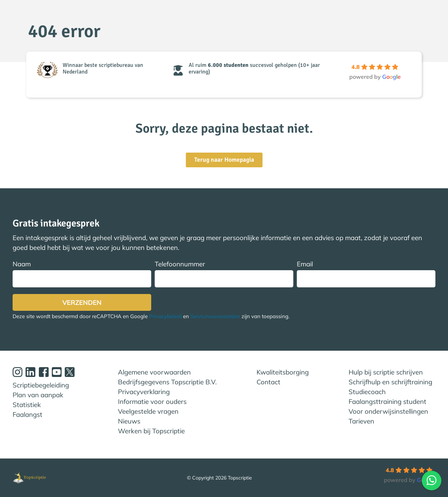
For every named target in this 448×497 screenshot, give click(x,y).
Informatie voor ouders (152, 401)
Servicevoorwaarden (215, 317)
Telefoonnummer (224, 274)
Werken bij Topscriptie (151, 431)
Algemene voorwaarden (154, 372)
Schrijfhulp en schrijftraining (390, 382)
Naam (82, 274)
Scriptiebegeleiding (41, 385)
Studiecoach (367, 392)
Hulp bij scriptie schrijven (386, 372)
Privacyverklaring (144, 392)
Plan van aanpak (38, 395)
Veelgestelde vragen (148, 411)
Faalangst (27, 414)
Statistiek (27, 405)
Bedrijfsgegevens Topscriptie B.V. (167, 382)
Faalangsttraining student (387, 401)
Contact (268, 382)
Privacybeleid (165, 317)
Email (366, 274)
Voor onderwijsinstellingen (388, 411)
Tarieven (361, 421)
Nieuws (129, 421)
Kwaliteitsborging (283, 372)
